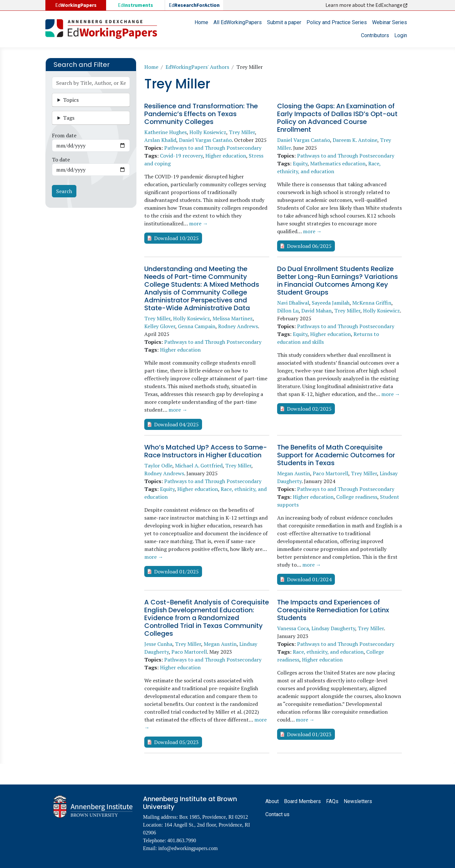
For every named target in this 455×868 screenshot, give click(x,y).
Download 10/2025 (176, 238)
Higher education (226, 156)
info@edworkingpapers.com (188, 848)
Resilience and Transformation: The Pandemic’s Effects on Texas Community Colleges (201, 114)
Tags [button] (69, 118)
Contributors (375, 35)
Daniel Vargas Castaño (205, 140)
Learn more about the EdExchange (367, 5)
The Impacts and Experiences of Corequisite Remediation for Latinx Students (333, 610)
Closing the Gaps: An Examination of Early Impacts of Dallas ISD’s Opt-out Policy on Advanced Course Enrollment (337, 118)
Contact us (277, 814)
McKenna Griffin (372, 303)
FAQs (332, 801)
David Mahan (316, 311)
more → (198, 223)
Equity (300, 163)
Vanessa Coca (293, 628)
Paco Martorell (330, 473)
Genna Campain (197, 326)
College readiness (357, 497)
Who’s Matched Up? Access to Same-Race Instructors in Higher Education (206, 451)
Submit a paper (284, 22)
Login (401, 35)
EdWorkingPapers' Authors (197, 67)
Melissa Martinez (233, 318)
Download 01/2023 (309, 734)
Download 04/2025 (176, 424)
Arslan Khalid (160, 140)
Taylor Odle (158, 465)
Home (201, 22)
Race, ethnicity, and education (328, 652)
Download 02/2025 (309, 409)
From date (64, 135)
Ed (135, 5)
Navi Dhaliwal (293, 303)
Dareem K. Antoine (355, 140)
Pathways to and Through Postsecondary (213, 148)
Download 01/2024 (309, 579)
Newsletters (358, 801)
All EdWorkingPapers (238, 22)
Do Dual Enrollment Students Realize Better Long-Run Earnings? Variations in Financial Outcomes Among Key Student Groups (337, 281)
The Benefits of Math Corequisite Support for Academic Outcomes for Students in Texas (336, 455)
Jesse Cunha (158, 644)
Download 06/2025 (309, 246)
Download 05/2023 (176, 742)
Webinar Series (390, 22)
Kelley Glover (160, 326)
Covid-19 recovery (181, 156)
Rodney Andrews (238, 326)
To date (61, 160)
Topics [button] (71, 100)
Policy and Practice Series (337, 22)
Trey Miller (242, 132)
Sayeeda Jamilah (331, 303)
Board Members (302, 801)
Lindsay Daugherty (333, 628)
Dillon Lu (288, 311)
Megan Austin (294, 473)
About (272, 801)
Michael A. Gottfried (199, 465)
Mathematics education (338, 163)
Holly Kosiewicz (208, 132)
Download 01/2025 (176, 571)
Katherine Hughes (165, 132)
